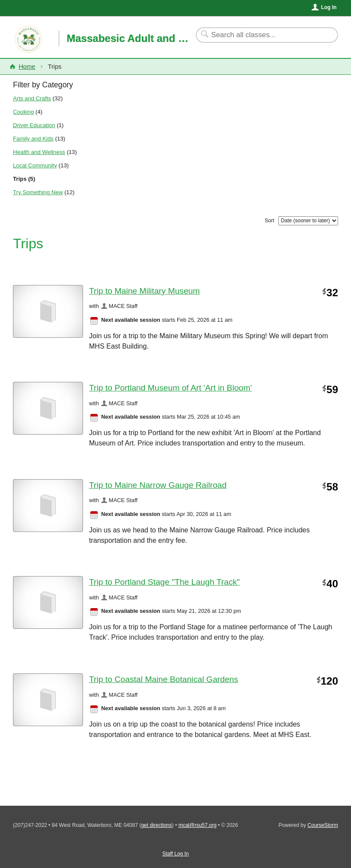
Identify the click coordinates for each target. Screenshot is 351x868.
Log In (329, 7)
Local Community (35, 165)
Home (27, 67)
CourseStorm (323, 825)
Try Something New (38, 192)
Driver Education (34, 125)
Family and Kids (33, 139)
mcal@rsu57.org (198, 825)
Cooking (23, 112)
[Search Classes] (262, 35)
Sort (269, 221)
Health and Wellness (39, 152)
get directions (156, 825)
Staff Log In (175, 854)
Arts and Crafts (32, 98)
